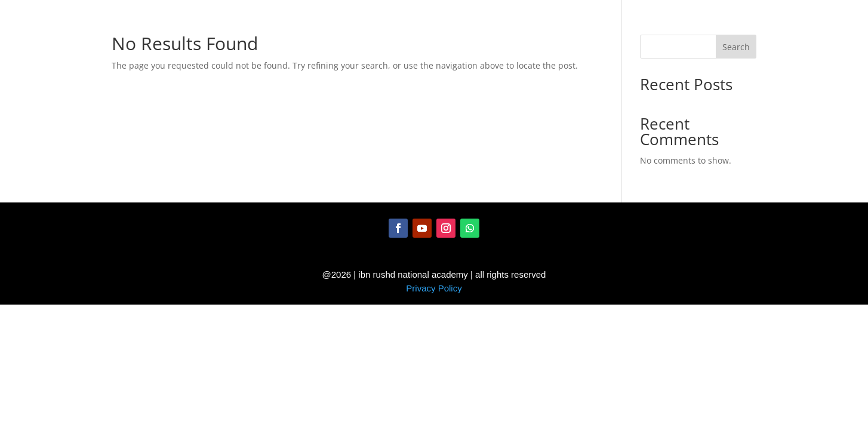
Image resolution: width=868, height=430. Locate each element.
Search (736, 47)
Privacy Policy (434, 288)
